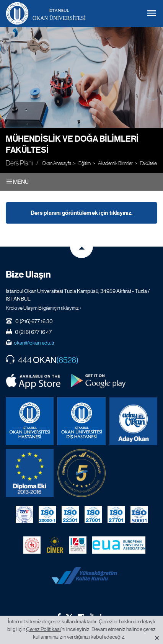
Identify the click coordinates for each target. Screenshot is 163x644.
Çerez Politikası (43, 629)
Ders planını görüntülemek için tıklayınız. (82, 213)
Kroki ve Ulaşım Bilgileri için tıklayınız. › (44, 308)
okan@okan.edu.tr (34, 343)
